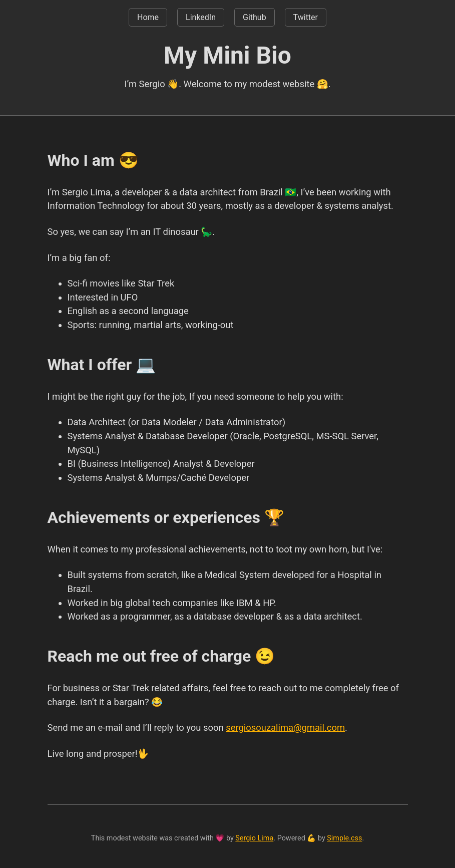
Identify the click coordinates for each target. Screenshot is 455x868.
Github (255, 17)
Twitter (306, 17)
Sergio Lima (254, 838)
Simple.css (344, 838)
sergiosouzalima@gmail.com (285, 728)
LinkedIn (201, 17)
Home (148, 17)
